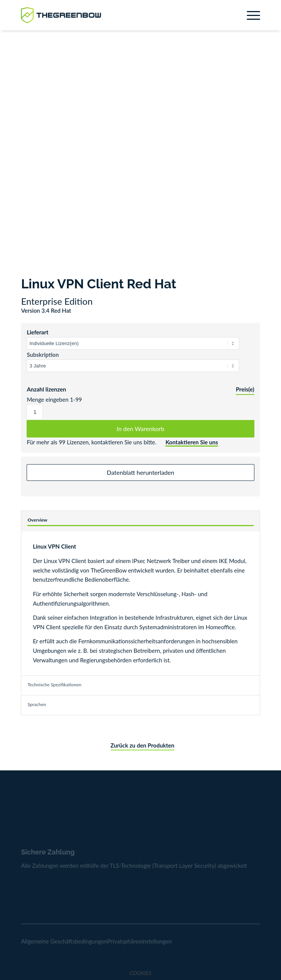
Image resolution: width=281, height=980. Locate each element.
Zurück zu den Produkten (143, 745)
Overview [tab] (37, 520)
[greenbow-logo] (117, 15)
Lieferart (37, 332)
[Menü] (250, 15)
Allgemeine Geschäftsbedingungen (64, 941)
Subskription (43, 355)
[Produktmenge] (35, 412)
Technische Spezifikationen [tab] (54, 685)
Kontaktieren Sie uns (192, 442)
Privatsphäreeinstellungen (139, 941)
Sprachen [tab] (37, 704)
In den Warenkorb (141, 429)
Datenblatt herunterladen (140, 472)
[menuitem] (250, 15)
